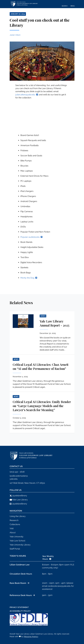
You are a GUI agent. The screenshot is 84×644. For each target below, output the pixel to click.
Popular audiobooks (30, 237)
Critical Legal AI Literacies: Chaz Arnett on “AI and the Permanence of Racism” (41, 367)
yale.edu (14, 479)
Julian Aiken (15, 35)
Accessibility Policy (20, 611)
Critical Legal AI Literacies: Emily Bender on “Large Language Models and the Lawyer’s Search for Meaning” (42, 406)
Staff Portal (15, 549)
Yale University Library (20, 545)
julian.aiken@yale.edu (25, 95)
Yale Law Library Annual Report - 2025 (54, 323)
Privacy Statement (19, 607)
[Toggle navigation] (73, 4)
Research (14, 520)
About (13, 533)
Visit (12, 528)
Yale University (17, 537)
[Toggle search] (65, 4)
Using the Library (18, 516)
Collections (15, 524)
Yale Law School (17, 541)
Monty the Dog (27, 278)
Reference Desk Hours (21, 595)
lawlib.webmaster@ (19, 476)
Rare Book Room (18, 583)
